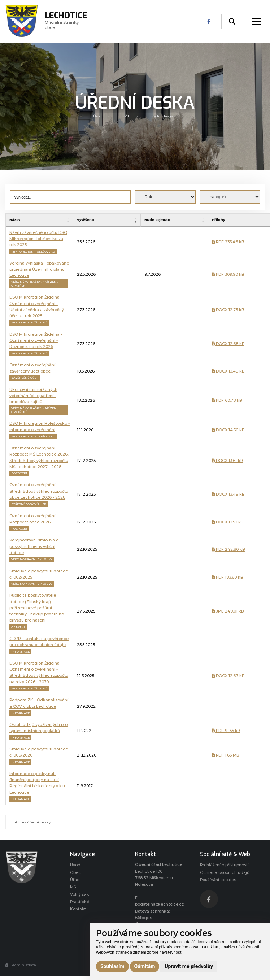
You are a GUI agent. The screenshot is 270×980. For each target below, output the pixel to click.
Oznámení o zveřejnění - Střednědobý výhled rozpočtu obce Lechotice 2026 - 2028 (39, 491)
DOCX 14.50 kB (228, 430)
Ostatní (18, 627)
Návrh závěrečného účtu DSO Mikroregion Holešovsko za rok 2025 (38, 239)
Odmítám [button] (145, 966)
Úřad (125, 116)
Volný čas (79, 895)
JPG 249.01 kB (228, 611)
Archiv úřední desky (33, 822)
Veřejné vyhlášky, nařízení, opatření (35, 284)
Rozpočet (19, 473)
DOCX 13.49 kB (228, 371)
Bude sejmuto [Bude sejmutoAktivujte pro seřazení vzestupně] (157, 220)
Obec (75, 873)
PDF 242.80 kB (228, 550)
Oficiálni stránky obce (66, 22)
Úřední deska (161, 116)
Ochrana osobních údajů (225, 873)
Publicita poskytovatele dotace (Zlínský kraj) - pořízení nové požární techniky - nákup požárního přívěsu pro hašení (37, 608)
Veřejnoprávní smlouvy (32, 559)
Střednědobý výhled (29, 504)
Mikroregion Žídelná (29, 323)
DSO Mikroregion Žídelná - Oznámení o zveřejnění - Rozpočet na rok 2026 (36, 341)
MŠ (73, 887)
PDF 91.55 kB (226, 731)
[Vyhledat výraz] (70, 197)
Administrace (21, 965)
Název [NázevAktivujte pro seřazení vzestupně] (15, 220)
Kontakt (78, 909)
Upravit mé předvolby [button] (189, 966)
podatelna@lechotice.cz (159, 904)
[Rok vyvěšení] (165, 197)
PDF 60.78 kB (227, 400)
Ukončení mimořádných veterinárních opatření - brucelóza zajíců (33, 396)
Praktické (80, 902)
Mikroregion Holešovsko (33, 252)
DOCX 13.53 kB (228, 522)
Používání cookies (218, 880)
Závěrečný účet (25, 378)
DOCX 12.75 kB (228, 310)
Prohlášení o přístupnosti (224, 865)
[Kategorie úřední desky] (230, 197)
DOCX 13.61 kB (227, 461)
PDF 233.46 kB (228, 242)
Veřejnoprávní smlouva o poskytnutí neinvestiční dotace (34, 546)
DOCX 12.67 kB (228, 676)
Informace (20, 652)
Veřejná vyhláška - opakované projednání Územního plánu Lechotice (39, 270)
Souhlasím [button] (112, 966)
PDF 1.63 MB (225, 755)
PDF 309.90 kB (228, 275)
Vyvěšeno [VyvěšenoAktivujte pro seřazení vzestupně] (86, 220)
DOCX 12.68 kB (228, 344)
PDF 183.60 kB (227, 577)
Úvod (97, 116)
